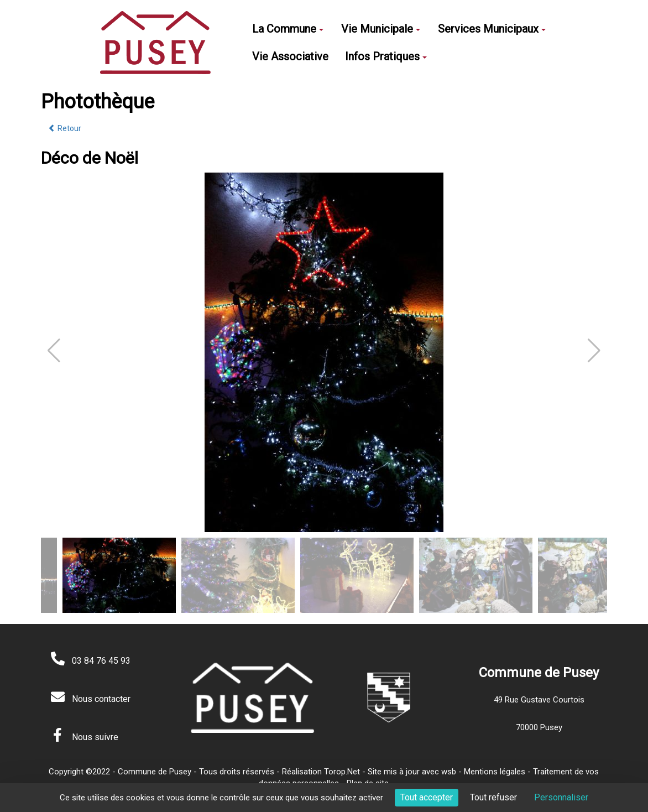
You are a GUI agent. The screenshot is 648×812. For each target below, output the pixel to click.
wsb (449, 772)
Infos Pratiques (386, 56)
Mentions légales (495, 772)
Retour (65, 128)
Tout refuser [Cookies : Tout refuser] (493, 797)
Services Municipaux (492, 29)
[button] (594, 351)
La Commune (288, 29)
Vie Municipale (381, 29)
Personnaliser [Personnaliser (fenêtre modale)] (561, 797)
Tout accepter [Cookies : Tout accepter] (427, 797)
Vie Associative (290, 56)
